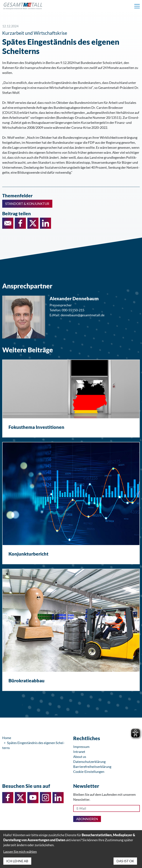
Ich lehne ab (17, 861)
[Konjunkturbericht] (71, 503)
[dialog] (71, 849)
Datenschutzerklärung (89, 762)
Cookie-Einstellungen (89, 772)
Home (7, 738)
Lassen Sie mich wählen (20, 852)
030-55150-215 (73, 310)
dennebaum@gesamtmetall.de (83, 315)
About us (80, 757)
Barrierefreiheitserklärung (92, 767)
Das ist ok (125, 861)
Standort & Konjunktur (27, 204)
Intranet (79, 752)
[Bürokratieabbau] (71, 630)
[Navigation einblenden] (137, 6)
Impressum (81, 747)
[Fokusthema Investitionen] (71, 399)
